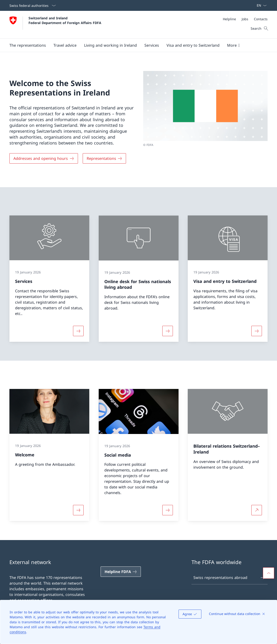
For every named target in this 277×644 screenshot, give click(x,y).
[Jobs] (245, 19)
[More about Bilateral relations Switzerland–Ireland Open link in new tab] (257, 510)
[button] (28, 45)
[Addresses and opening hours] (44, 158)
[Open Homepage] (55, 25)
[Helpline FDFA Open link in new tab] (121, 572)
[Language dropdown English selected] (260, 5)
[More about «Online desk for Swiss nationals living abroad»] (167, 331)
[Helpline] (229, 19)
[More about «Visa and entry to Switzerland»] (257, 331)
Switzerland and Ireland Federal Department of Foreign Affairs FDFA (65, 20)
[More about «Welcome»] (78, 510)
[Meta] (245, 19)
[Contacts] (261, 19)
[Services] (152, 45)
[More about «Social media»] (167, 510)
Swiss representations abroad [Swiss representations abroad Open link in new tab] (229, 578)
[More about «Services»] (78, 331)
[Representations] (104, 158)
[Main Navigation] (135, 45)
